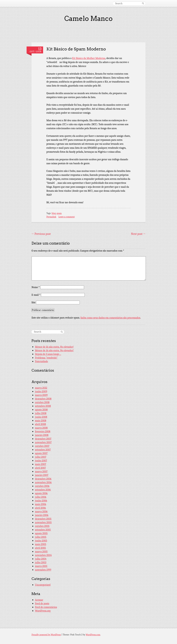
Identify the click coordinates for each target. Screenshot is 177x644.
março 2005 (41, 552)
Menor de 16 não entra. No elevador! (54, 347)
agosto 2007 (41, 453)
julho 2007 (41, 457)
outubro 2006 (42, 486)
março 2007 (41, 472)
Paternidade (42, 361)
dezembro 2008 (43, 399)
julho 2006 (41, 497)
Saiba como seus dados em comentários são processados (110, 318)
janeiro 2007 (42, 475)
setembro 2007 (43, 450)
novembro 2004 (43, 555)
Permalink (51, 217)
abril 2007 (40, 468)
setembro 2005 (43, 530)
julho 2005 (41, 537)
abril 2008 (40, 424)
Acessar (39, 600)
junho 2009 (41, 391)
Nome (36, 287)
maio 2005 (41, 544)
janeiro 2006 (42, 515)
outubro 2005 (42, 526)
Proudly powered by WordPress (46, 635)
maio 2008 (41, 421)
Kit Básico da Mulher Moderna (89, 58)
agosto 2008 (41, 410)
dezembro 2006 (43, 479)
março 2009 (41, 395)
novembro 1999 (43, 570)
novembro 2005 (43, 522)
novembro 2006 (43, 482)
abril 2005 (40, 548)
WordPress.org (43, 611)
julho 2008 (41, 413)
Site (34, 302)
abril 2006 (40, 508)
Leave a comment (67, 217)
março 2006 (41, 512)
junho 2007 (41, 461)
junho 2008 (41, 417)
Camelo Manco (88, 19)
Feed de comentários (46, 607)
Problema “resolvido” (46, 358)
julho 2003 (41, 562)
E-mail (36, 295)
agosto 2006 (41, 493)
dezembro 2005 (43, 519)
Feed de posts (42, 603)
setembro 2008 (43, 406)
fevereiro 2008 (43, 431)
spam (59, 213)
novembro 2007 (43, 442)
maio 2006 (41, 504)
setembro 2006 (43, 490)
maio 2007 (41, 464)
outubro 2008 (42, 402)
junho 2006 (41, 501)
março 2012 (41, 388)
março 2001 (41, 566)
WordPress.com (93, 635)
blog (54, 213)
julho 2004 (41, 559)
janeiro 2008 (42, 435)
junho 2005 (41, 541)
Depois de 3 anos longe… (48, 354)
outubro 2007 (42, 446)
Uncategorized (43, 585)
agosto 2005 (41, 533)
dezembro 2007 (43, 439)
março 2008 (41, 428)
